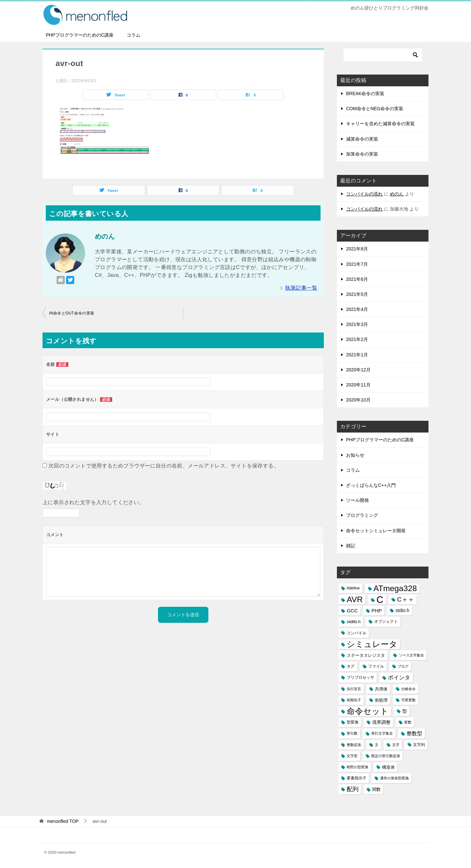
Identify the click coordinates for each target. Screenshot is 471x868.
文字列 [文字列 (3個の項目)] (419, 745)
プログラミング (362, 515)
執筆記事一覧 (301, 288)
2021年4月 (357, 309)
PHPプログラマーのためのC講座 (80, 35)
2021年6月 (357, 279)
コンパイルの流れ (364, 194)
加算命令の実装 (362, 154)
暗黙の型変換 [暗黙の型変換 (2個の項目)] (358, 767)
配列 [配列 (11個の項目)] (353, 789)
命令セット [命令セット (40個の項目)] (368, 711)
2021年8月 (357, 249)
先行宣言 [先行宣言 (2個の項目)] (354, 689)
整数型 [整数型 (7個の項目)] (414, 733)
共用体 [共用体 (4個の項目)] (381, 689)
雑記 (351, 546)
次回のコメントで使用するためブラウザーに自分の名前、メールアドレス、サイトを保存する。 (164, 466)
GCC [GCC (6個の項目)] (352, 611)
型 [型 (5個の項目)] (405, 711)
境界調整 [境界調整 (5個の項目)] (381, 722)
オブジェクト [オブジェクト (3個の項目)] (386, 621)
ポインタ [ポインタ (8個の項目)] (399, 677)
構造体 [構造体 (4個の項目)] (388, 767)
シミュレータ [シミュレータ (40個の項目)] (372, 644)
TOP (63, 821)
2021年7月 (357, 264)
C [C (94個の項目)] (380, 599)
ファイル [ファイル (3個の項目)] (376, 666)
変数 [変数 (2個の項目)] (408, 722)
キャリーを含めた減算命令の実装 (380, 124)
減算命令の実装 (362, 139)
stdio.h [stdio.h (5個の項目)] (402, 610)
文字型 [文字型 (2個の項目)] (352, 756)
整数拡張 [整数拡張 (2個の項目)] (354, 745)
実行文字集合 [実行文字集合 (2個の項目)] (382, 733)
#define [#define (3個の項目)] (353, 588)
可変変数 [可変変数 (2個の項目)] (409, 700)
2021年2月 (357, 339)
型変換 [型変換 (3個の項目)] (353, 722)
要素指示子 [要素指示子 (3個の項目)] (357, 778)
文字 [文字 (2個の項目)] (396, 745)
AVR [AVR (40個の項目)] (355, 599)
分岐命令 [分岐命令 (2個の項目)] (409, 689)
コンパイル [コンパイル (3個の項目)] (357, 633)
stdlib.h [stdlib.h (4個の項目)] (354, 622)
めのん (397, 194)
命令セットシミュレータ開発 (376, 531)
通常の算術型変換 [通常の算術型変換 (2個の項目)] (394, 778)
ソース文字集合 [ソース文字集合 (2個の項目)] (411, 655)
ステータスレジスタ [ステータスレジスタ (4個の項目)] (366, 655)
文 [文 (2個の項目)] (377, 745)
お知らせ (355, 455)
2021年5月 (357, 294)
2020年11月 (358, 385)
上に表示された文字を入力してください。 (94, 502)
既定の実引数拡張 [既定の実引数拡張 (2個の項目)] (386, 756)
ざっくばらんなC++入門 (371, 485)
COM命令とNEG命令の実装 (375, 109)
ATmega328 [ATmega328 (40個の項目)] (395, 588)
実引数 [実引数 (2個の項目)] (352, 733)
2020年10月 (358, 400)
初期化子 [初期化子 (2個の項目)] (354, 700)
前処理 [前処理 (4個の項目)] (381, 700)
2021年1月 (357, 355)
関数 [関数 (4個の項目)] (376, 789)
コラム (133, 35)
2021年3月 (357, 324)
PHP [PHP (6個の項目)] (377, 611)
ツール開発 (358, 500)
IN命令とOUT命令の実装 (72, 313)
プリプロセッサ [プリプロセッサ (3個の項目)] (360, 677)
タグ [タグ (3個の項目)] (351, 666)
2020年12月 (358, 370)
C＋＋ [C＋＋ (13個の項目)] (406, 599)
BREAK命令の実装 (365, 94)
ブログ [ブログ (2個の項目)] (403, 666)
